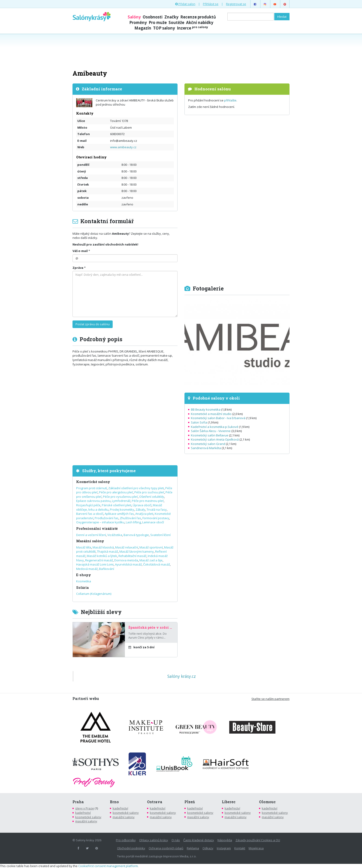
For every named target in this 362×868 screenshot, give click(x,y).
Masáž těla (84, 547)
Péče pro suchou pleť (149, 492)
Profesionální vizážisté (97, 529)
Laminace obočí (153, 522)
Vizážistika (115, 535)
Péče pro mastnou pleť (148, 501)
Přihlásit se (211, 4)
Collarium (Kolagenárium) (94, 594)
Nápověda (225, 840)
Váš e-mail (80, 251)
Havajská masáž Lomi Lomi (95, 564)
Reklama (193, 848)
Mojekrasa (256, 848)
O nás (176, 840)
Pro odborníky (126, 840)
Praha (78, 802)
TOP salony (164, 28)
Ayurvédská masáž (128, 564)
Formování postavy (156, 518)
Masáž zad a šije (151, 560)
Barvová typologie (136, 535)
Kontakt (240, 848)
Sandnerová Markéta (206, 448)
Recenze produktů (198, 17)
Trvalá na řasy (157, 510)
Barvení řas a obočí (90, 514)
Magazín (143, 28)
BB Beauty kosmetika (206, 409)
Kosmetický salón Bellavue (210, 435)
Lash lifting (133, 522)
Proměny (138, 22)
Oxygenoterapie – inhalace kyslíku (100, 522)
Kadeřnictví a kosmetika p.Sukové (215, 427)
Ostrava (155, 802)
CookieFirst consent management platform (108, 866)
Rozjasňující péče (88, 505)
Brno (114, 802)
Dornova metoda (126, 560)
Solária (82, 588)
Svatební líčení (160, 535)
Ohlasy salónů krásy (154, 840)
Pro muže (158, 22)
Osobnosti (153, 17)
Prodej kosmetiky (122, 510)
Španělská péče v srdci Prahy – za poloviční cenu (151, 628)
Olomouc (267, 802)
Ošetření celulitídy (152, 497)
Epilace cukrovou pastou (93, 501)
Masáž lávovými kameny (137, 551)
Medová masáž (87, 569)
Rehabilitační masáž (132, 556)
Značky (171, 17)
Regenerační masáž (99, 560)
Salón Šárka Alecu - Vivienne (211, 431)
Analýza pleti (144, 514)
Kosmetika (84, 581)
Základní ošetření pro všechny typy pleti (136, 488)
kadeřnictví (83, 813)
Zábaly (140, 510)
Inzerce (192, 28)
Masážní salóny (90, 541)
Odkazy (208, 848)
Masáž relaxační (127, 547)
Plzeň (190, 802)
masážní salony (86, 821)
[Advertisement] (181, 51)
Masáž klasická (103, 547)
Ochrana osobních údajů (166, 848)
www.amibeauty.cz (123, 147)
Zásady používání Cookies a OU (258, 840)
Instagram (224, 848)
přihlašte (230, 100)
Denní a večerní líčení (91, 535)
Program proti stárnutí (92, 488)
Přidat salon (185, 4)
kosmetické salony (88, 817)
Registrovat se (236, 4)
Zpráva (78, 268)
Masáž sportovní (151, 547)
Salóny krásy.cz (182, 676)
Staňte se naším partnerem (270, 699)
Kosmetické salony (93, 482)
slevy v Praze (85, 808)
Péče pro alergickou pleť (116, 492)
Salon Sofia (199, 422)
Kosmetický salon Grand (208, 444)
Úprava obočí (142, 505)
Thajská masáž (107, 551)
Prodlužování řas (107, 518)
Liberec (229, 802)
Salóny (134, 17)
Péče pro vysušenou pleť (120, 497)
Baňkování (107, 569)
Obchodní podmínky (131, 848)
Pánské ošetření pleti (117, 505)
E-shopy (84, 575)
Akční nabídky (200, 22)
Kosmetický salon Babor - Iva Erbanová (218, 418)
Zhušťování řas (130, 518)
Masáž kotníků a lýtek (102, 556)
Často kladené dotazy (199, 840)
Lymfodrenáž (121, 501)
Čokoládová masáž (157, 564)
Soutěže (176, 22)
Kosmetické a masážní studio (211, 414)
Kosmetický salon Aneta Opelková (215, 439)
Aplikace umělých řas (119, 514)
